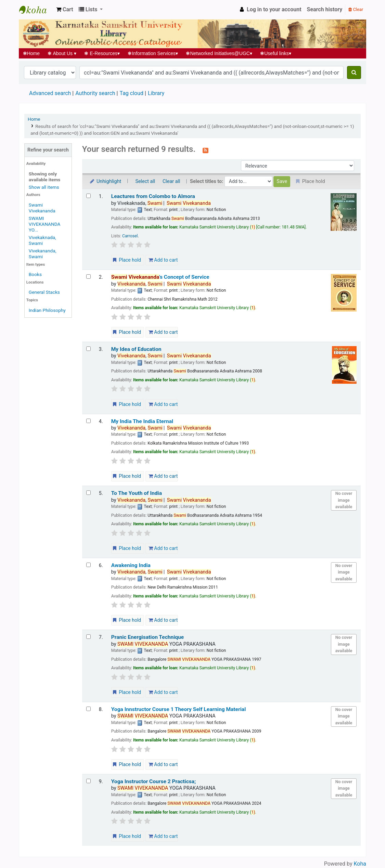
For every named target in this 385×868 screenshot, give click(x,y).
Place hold (126, 260)
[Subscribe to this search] (206, 150)
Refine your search (48, 150)
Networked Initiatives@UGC (219, 53)
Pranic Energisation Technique (147, 637)
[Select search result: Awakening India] (88, 565)
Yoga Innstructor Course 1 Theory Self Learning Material (179, 709)
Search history (325, 9)
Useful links (276, 53)
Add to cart (163, 260)
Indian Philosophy (47, 310)
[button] (65, 10)
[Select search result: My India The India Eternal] (88, 421)
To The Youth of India (137, 493)
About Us (62, 53)
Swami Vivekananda (42, 208)
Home (31, 53)
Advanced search (50, 93)
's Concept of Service (160, 277)
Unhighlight (105, 181)
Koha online (36, 10)
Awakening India (131, 565)
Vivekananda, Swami (43, 254)
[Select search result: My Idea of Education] (88, 349)
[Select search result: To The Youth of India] (88, 493)
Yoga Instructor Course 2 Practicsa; (154, 781)
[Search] (354, 73)
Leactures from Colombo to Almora (153, 196)
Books (35, 274)
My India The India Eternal (142, 421)
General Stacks (44, 292)
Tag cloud (131, 93)
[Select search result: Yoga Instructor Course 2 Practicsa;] (88, 781)
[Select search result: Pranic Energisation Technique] (88, 637)
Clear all (171, 181)
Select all (145, 181)
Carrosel (130, 236)
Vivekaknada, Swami (42, 240)
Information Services (153, 53)
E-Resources (102, 53)
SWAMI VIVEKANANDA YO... (45, 224)
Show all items (44, 187)
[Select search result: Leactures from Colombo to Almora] (88, 196)
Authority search (95, 93)
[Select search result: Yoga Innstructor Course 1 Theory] (88, 709)
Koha (360, 864)
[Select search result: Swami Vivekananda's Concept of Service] (88, 277)
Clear (356, 9)
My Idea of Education (136, 349)
